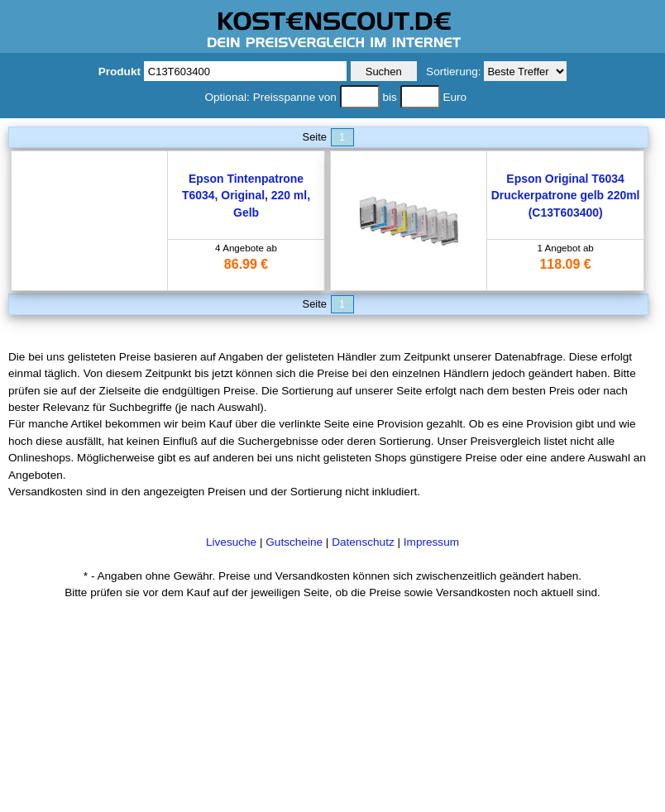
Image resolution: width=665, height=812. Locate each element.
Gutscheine (294, 542)
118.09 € (565, 264)
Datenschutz (363, 542)
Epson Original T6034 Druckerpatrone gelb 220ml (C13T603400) (566, 196)
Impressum (431, 542)
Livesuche (231, 542)
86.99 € (246, 264)
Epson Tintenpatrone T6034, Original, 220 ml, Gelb (246, 196)
